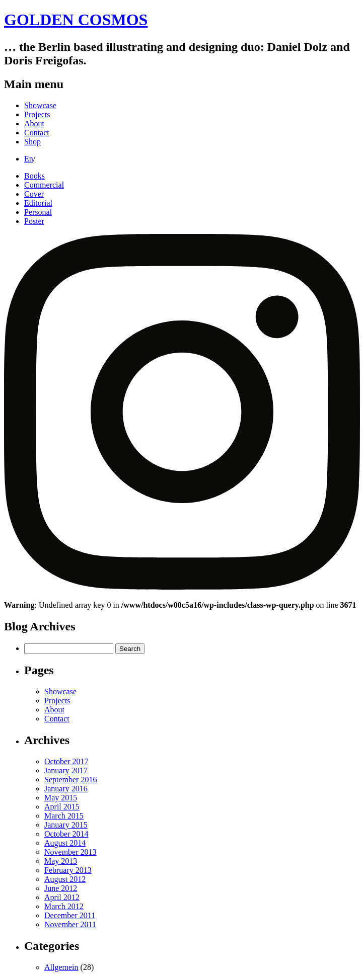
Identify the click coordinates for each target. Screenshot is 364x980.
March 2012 (64, 906)
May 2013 (61, 861)
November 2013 (70, 852)
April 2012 (62, 897)
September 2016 (70, 780)
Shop (32, 142)
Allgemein (61, 967)
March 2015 (64, 816)
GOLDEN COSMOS (76, 20)
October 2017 (66, 761)
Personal (38, 212)
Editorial (38, 203)
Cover (34, 194)
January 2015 (66, 825)
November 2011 (70, 924)
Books (34, 176)
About (34, 124)
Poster (34, 221)
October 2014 (66, 834)
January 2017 (66, 770)
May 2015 (61, 798)
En (29, 159)
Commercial (44, 185)
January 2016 (66, 789)
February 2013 (68, 870)
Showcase (40, 105)
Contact (37, 133)
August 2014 (65, 843)
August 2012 (65, 879)
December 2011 (70, 915)
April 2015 (62, 807)
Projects (37, 114)
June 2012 (61, 888)
